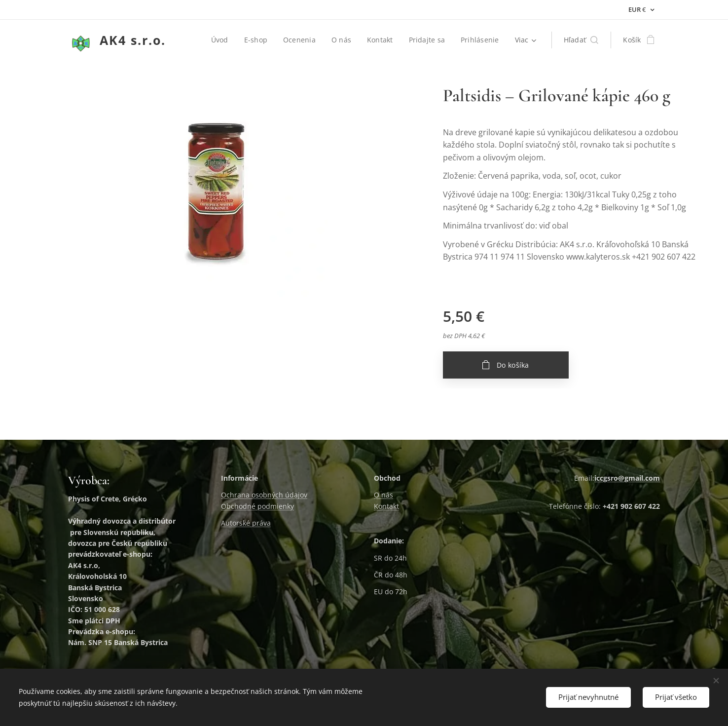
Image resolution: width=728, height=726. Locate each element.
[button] (581, 40)
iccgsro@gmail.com (627, 478)
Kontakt (386, 506)
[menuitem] (221, 40)
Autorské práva (246, 523)
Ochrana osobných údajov (264, 495)
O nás (383, 495)
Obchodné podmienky (257, 506)
